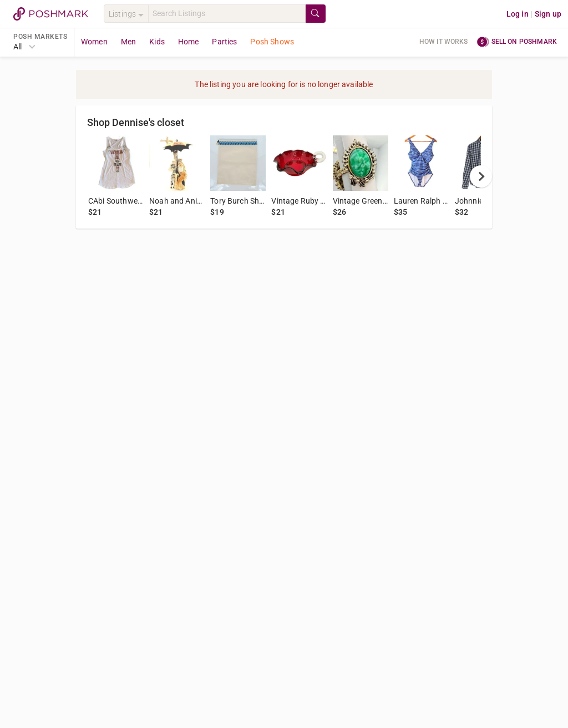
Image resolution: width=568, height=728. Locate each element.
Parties (224, 42)
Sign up (548, 14)
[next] (481, 176)
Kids (157, 42)
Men (128, 42)
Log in (518, 14)
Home (189, 42)
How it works (444, 42)
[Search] (227, 14)
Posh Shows (272, 42)
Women (94, 42)
